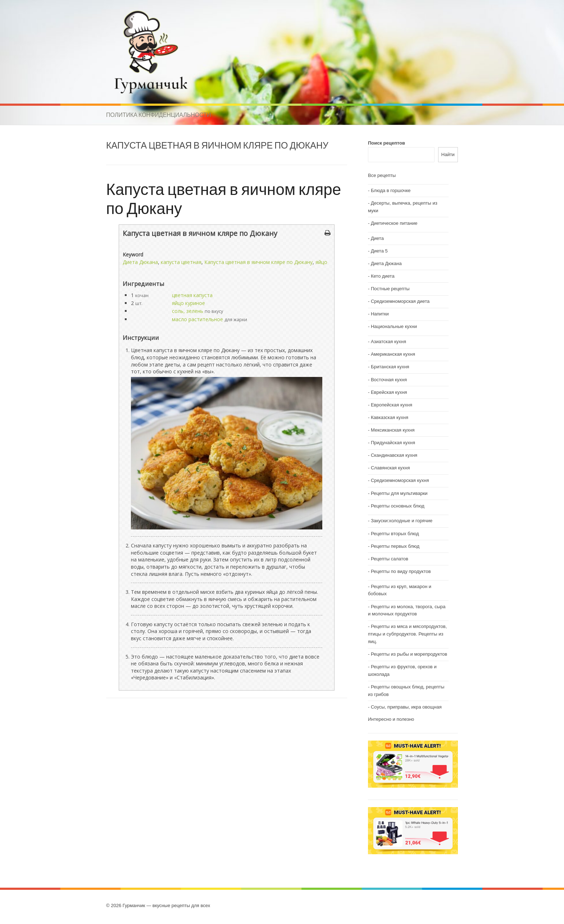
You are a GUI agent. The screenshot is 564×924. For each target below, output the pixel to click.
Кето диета (383, 276)
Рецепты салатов (390, 559)
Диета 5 (379, 251)
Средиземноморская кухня (400, 480)
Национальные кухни (394, 326)
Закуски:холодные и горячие (402, 521)
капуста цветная (181, 262)
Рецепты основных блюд (398, 506)
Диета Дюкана (140, 262)
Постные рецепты (390, 289)
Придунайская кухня (393, 443)
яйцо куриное (188, 303)
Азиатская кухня (388, 342)
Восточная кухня (389, 380)
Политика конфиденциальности (159, 115)
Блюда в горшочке (391, 190)
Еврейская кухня (389, 392)
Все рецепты (382, 175)
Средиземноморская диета (400, 301)
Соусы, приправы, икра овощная (406, 707)
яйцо (321, 262)
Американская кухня (393, 354)
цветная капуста (192, 295)
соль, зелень (188, 311)
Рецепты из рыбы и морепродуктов (409, 654)
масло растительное (197, 319)
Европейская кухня (392, 405)
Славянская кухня (390, 468)
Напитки (380, 314)
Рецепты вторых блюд (395, 534)
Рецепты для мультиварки (399, 493)
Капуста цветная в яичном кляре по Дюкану (224, 198)
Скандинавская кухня (394, 455)
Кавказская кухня (390, 417)
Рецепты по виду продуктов (401, 571)
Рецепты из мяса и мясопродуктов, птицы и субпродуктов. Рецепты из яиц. (407, 634)
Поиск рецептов (386, 143)
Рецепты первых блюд (395, 546)
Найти (448, 154)
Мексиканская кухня (393, 430)
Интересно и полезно (391, 719)
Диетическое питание (394, 223)
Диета (377, 238)
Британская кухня (390, 367)
